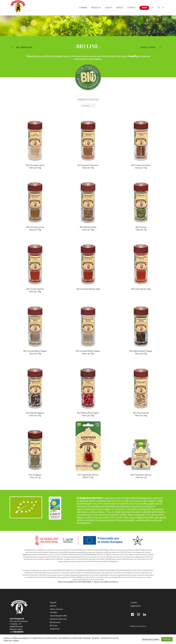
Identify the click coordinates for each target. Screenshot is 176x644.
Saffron (53, 606)
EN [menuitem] (163, 8)
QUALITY (109, 8)
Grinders (54, 612)
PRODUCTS (96, 8)
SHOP (145, 8)
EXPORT (120, 8)
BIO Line (54, 625)
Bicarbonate (55, 622)
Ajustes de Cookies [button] (151, 639)
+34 (16, 632)
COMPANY (83, 8)
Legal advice (136, 606)
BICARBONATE (21, 47)
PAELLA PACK (151, 47)
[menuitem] (159, 7)
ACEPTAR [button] (167, 639)
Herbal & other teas (58, 619)
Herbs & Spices (56, 609)
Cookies (134, 602)
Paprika (53, 602)
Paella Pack (55, 629)
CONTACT (132, 8)
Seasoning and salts (58, 616)
